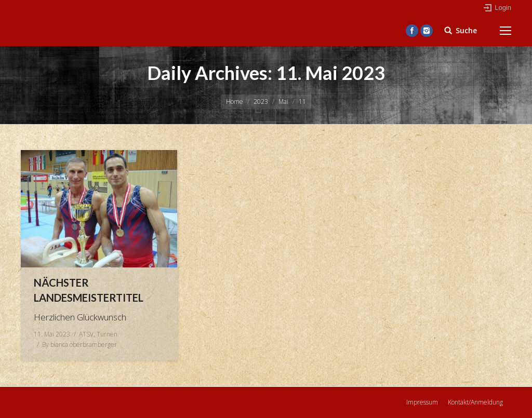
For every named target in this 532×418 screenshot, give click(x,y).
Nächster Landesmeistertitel (89, 290)
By (79, 345)
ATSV (86, 334)
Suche (466, 31)
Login (503, 8)
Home (235, 102)
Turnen (107, 334)
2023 (261, 102)
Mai (283, 102)
